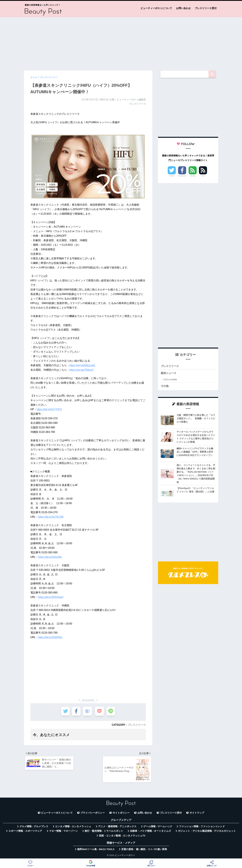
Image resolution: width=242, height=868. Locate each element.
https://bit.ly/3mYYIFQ (49, 409)
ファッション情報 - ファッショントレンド (202, 827)
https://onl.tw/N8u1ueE (82, 365)
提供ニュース (169, 373)
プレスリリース (137, 725)
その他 (165, 386)
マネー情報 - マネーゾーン (63, 832)
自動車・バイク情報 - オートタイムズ (150, 832)
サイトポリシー (121, 813)
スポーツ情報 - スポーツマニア (25, 832)
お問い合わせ (183, 8)
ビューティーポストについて (156, 8)
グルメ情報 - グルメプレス (34, 827)
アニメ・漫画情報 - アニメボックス (117, 827)
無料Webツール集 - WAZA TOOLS (96, 850)
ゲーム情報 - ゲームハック (158, 827)
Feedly (193, 176)
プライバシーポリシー (93, 813)
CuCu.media (170, 380)
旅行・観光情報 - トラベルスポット (104, 832)
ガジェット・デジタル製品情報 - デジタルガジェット (207, 832)
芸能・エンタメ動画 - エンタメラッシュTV (122, 836)
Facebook (182, 176)
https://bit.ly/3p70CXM (51, 517)
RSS (203, 176)
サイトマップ (197, 813)
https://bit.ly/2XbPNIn (50, 637)
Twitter (172, 176)
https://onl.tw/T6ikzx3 (81, 370)
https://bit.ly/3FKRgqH (51, 597)
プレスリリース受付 (206, 8)
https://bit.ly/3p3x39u (50, 557)
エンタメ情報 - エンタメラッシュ (73, 827)
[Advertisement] (121, 42)
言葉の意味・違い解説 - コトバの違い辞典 (144, 850)
